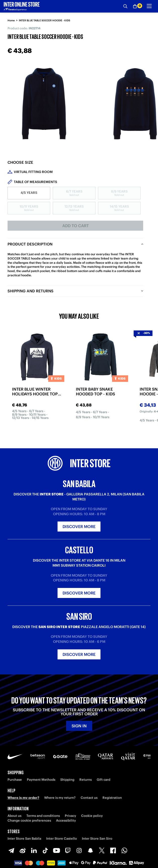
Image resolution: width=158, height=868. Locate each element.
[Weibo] (23, 850)
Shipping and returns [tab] (31, 291)
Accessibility (66, 820)
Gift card (103, 780)
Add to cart (75, 226)
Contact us (89, 798)
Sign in (79, 726)
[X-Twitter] (102, 850)
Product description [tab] (30, 244)
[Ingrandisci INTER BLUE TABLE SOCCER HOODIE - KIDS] (45, 104)
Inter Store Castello (62, 839)
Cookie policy (92, 816)
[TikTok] (45, 850)
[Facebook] (113, 850)
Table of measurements (35, 182)
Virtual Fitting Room (33, 172)
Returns (86, 780)
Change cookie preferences (29, 820)
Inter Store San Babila (24, 839)
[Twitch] (68, 850)
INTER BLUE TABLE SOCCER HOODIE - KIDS (44, 20)
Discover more (79, 527)
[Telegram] (11, 850)
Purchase (15, 780)
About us (14, 816)
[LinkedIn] (34, 850)
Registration (112, 798)
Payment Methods (41, 780)
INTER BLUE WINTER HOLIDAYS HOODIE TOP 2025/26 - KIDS (35, 392)
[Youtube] (57, 850)
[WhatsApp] (124, 850)
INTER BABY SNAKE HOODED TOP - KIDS (95, 392)
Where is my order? (23, 798)
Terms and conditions (43, 816)
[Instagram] (79, 850)
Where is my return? (60, 798)
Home (11, 20)
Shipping (67, 780)
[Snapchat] (90, 850)
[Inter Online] (22, 6)
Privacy (70, 816)
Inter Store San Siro (97, 839)
